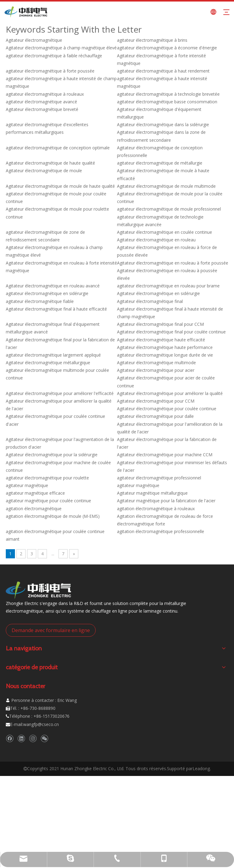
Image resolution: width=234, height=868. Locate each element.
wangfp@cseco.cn (41, 724)
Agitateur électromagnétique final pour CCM (160, 324)
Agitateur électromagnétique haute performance (165, 347)
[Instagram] (33, 739)
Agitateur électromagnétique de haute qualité (50, 163)
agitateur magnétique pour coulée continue (48, 501)
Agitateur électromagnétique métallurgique (48, 363)
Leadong (201, 768)
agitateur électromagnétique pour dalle (155, 416)
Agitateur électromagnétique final (150, 301)
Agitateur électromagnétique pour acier (156, 370)
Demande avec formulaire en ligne (51, 630)
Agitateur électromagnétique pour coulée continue (167, 409)
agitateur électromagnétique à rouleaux (45, 94)
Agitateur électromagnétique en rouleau (156, 240)
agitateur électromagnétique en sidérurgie (47, 293)
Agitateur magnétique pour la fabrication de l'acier (166, 501)
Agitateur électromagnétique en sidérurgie (158, 293)
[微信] (44, 739)
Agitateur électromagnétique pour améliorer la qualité (170, 393)
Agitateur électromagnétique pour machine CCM (165, 455)
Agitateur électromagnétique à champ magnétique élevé (61, 48)
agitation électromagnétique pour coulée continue (55, 531)
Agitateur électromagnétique (34, 40)
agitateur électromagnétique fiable (40, 301)
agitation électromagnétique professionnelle (161, 531)
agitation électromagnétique (34, 509)
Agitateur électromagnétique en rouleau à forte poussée (173, 263)
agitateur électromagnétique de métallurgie (160, 163)
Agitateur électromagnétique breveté (42, 109)
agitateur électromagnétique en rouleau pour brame (168, 286)
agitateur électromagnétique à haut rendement (163, 71)
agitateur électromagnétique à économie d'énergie (167, 48)
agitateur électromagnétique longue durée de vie (165, 355)
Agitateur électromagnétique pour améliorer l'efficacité (60, 393)
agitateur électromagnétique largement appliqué (53, 355)
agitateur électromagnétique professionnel (159, 478)
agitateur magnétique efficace (35, 493)
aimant (13, 539)
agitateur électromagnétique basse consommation (167, 102)
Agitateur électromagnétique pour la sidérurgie (52, 455)
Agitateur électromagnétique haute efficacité (161, 340)
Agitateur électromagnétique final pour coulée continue (171, 332)
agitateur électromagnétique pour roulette (47, 478)
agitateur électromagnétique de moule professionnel (169, 209)
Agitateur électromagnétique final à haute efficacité (56, 309)
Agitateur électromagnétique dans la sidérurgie (163, 125)
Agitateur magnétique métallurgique (152, 493)
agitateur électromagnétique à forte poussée (50, 71)
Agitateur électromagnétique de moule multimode (166, 186)
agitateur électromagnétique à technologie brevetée (168, 94)
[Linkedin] (21, 739)
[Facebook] (10, 739)
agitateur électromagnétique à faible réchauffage (54, 56)
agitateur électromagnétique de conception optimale (58, 148)
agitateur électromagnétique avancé (41, 102)
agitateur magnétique (27, 485)
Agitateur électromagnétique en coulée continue (165, 232)
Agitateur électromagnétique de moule (44, 171)
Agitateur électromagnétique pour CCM (156, 401)
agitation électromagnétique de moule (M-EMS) (53, 516)
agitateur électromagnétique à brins (152, 40)
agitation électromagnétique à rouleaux (156, 509)
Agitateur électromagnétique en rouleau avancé (53, 286)
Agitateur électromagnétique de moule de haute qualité (60, 186)
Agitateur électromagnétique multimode (156, 363)
